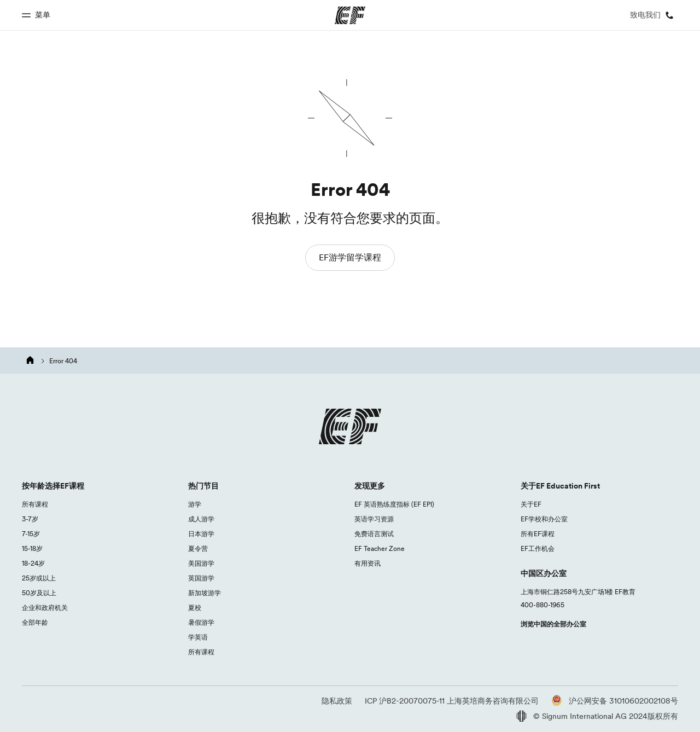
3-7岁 (30, 519)
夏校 (195, 608)
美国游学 (201, 563)
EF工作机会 (538, 548)
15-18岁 (32, 548)
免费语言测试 (374, 534)
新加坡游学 (205, 593)
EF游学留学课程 (350, 257)
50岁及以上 (39, 593)
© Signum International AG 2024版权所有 (597, 716)
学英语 (198, 637)
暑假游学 (201, 622)
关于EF (531, 504)
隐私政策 (337, 701)
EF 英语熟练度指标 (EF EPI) (394, 504)
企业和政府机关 (45, 608)
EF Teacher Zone (380, 548)
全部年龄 (35, 622)
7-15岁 (31, 534)
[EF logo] (350, 426)
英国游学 (201, 578)
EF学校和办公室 (544, 519)
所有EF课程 (538, 534)
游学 (195, 504)
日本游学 (201, 534)
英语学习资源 (374, 519)
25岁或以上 (39, 578)
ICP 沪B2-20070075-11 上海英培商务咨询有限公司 (452, 701)
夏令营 (198, 548)
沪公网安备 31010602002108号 (615, 701)
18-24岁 (33, 563)
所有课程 (35, 504)
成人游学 (201, 519)
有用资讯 (367, 563)
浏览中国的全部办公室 (553, 624)
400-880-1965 (542, 605)
